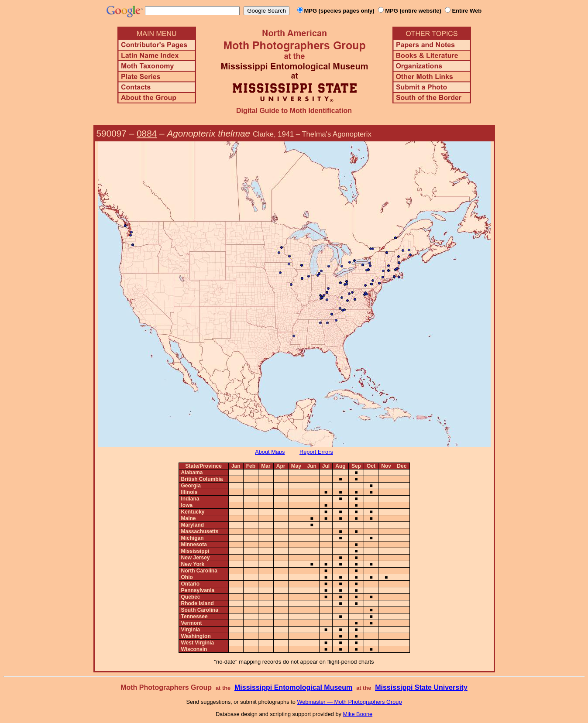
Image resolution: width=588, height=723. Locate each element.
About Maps (270, 452)
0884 (147, 133)
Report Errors (316, 452)
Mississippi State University (421, 687)
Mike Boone (358, 714)
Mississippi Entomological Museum (293, 687)
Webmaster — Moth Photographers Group (349, 702)
